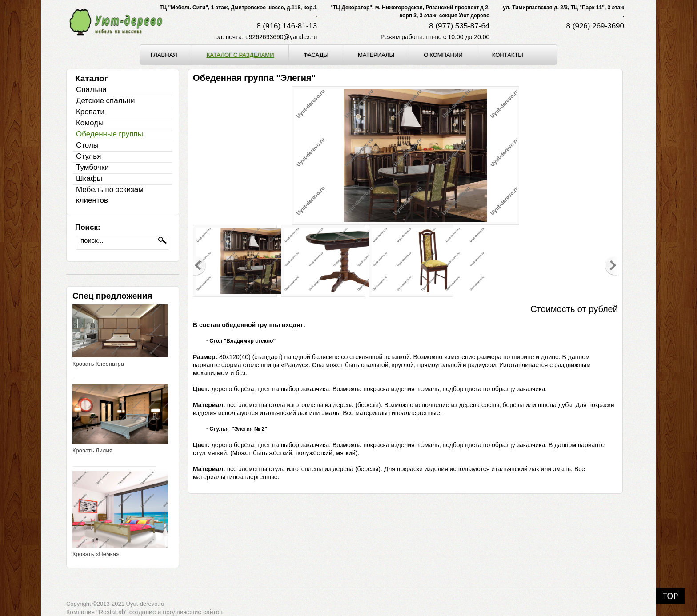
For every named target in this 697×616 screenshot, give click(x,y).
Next (611, 266)
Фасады (316, 55)
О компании (443, 55)
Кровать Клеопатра (98, 364)
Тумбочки (92, 167)
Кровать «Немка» (96, 554)
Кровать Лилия (92, 450)
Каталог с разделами (240, 55)
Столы (87, 145)
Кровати (90, 112)
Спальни (91, 90)
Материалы (376, 55)
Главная (164, 55)
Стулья (88, 156)
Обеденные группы (110, 134)
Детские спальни (105, 101)
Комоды (90, 123)
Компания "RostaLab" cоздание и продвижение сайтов (144, 612)
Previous (200, 266)
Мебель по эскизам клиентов (110, 195)
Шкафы (89, 178)
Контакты (508, 55)
